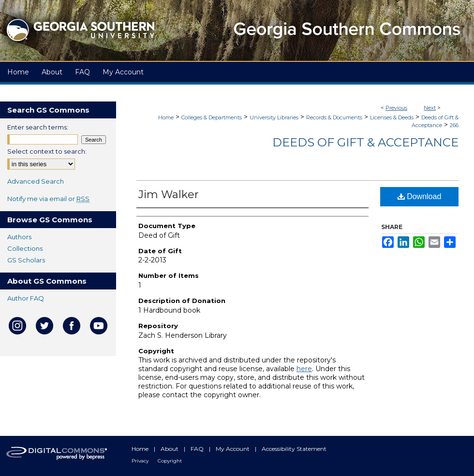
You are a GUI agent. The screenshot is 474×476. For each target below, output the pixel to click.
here (304, 369)
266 (454, 125)
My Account (233, 449)
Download (420, 196)
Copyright (170, 461)
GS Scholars (26, 260)
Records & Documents (334, 117)
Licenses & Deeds (392, 117)
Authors (19, 237)
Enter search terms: (38, 127)
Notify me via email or (48, 199)
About (170, 449)
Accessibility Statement (294, 449)
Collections (25, 248)
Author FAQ (26, 298)
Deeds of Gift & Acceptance (365, 142)
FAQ (198, 449)
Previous (396, 108)
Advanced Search (36, 181)
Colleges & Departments (212, 117)
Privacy (141, 461)
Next (430, 108)
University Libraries (274, 117)
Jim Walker (169, 195)
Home (166, 117)
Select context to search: (47, 151)
